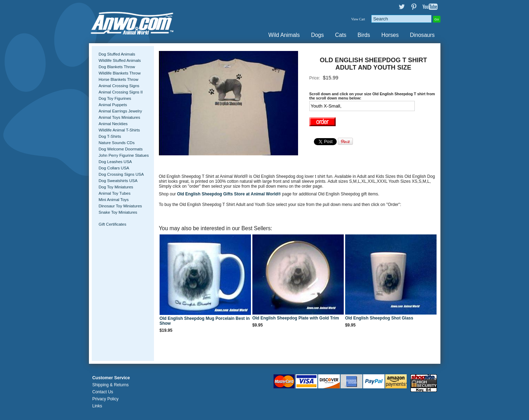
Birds (364, 35)
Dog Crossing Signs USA (121, 174)
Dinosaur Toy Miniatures (120, 206)
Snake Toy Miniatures (118, 212)
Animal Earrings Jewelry (121, 111)
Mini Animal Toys (114, 200)
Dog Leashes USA (115, 162)
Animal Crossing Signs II (121, 92)
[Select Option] (362, 106)
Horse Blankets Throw (119, 79)
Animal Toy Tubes (115, 193)
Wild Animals (284, 35)
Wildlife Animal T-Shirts (120, 130)
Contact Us (103, 392)
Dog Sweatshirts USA (118, 181)
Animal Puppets (113, 105)
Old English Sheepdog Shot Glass (379, 318)
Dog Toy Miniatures (116, 187)
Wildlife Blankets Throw (120, 73)
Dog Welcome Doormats (121, 149)
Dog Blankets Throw (117, 67)
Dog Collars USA (114, 168)
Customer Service (111, 378)
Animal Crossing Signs (119, 86)
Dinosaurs (422, 35)
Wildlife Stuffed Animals (120, 60)
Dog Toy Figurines (115, 98)
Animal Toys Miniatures (120, 117)
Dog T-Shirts (110, 136)
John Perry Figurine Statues (124, 155)
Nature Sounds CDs (117, 143)
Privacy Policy (106, 399)
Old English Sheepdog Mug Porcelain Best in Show (205, 321)
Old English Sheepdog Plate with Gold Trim (296, 318)
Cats (341, 35)
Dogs (317, 35)
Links (97, 406)
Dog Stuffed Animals (117, 54)
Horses (390, 35)
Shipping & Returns (111, 385)
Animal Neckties (113, 124)
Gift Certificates (113, 224)
